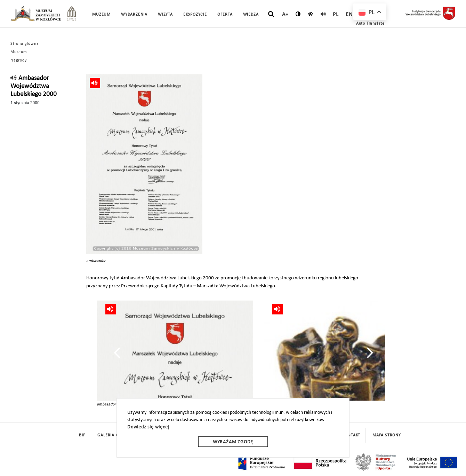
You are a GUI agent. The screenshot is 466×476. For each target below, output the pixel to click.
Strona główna (25, 44)
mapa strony (387, 435)
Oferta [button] (225, 15)
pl (336, 15)
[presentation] (117, 353)
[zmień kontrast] (298, 14)
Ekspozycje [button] (195, 15)
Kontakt (352, 435)
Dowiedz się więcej (148, 427)
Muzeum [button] (101, 15)
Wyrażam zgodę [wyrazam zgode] (233, 442)
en (349, 15)
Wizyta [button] (165, 15)
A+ (285, 15)
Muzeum (19, 52)
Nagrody (19, 60)
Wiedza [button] (251, 15)
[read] (323, 14)
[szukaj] (271, 14)
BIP (82, 435)
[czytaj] (311, 14)
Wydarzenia (134, 15)
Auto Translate (370, 24)
